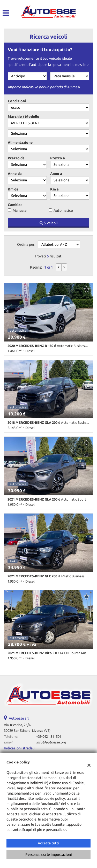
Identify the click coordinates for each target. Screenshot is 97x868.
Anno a (56, 174)
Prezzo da (16, 158)
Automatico (63, 210)
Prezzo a (58, 158)
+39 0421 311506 (49, 737)
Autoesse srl (19, 718)
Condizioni (17, 101)
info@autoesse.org (51, 742)
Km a (54, 189)
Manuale (20, 210)
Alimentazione (20, 142)
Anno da (15, 174)
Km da (13, 189)
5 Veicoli (49, 223)
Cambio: (15, 205)
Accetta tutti (48, 843)
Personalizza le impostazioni (49, 855)
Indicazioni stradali (19, 748)
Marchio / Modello (24, 117)
